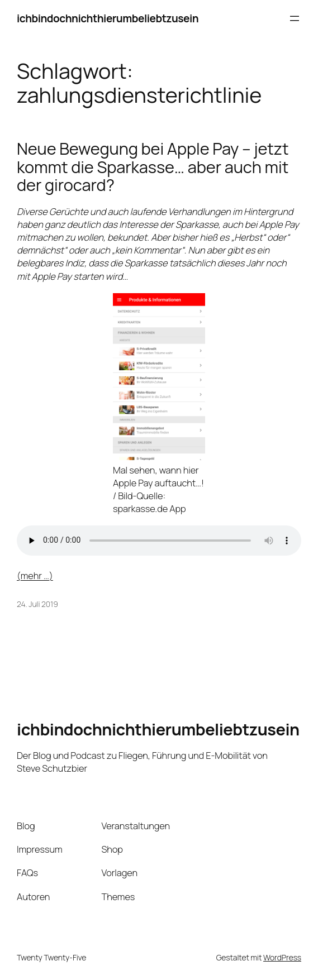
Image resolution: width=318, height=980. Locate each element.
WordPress (282, 957)
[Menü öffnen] (295, 18)
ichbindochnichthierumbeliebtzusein (108, 18)
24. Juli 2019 (37, 604)
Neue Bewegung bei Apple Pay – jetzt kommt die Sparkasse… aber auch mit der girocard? (153, 167)
